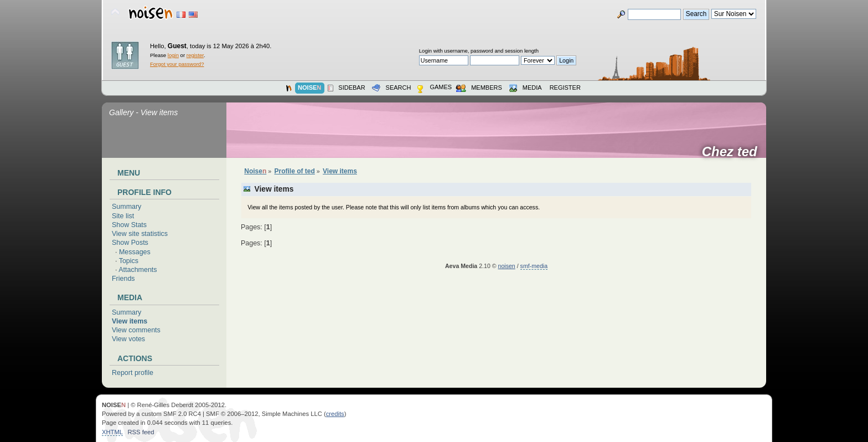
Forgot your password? (177, 64)
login (173, 55)
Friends (123, 279)
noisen (507, 266)
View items (130, 321)
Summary (126, 207)
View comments (136, 330)
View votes (128, 339)
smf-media (534, 266)
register (195, 55)
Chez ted (733, 152)
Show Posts (130, 243)
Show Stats (129, 225)
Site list (123, 216)
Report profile (133, 373)
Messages (135, 252)
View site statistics (140, 234)
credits (335, 414)
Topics (129, 261)
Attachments (138, 270)
